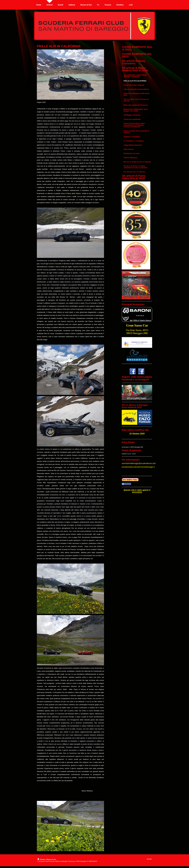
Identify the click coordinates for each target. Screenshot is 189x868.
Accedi (149, 859)
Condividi (126, 484)
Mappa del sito (51, 859)
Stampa (42, 859)
